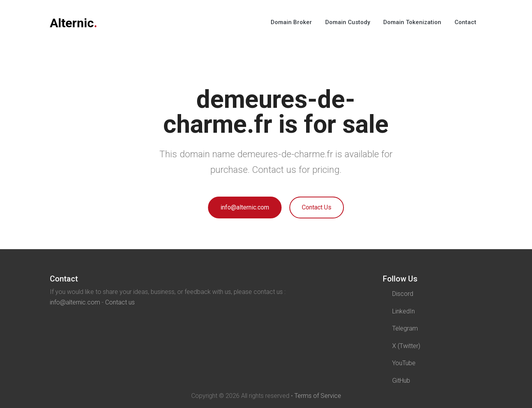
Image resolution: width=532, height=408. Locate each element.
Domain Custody (348, 22)
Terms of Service (318, 396)
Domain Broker (291, 22)
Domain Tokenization (412, 22)
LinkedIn (403, 311)
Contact (465, 22)
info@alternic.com (245, 207)
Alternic (74, 23)
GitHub (401, 381)
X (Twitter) (406, 346)
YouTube (404, 363)
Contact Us (317, 207)
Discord (403, 294)
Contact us (120, 302)
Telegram (405, 328)
